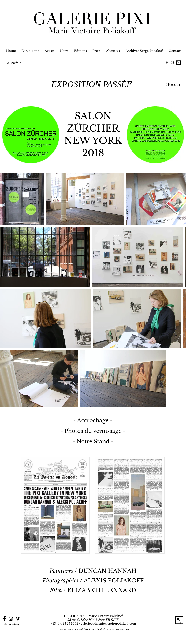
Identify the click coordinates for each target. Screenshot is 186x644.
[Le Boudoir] (13, 63)
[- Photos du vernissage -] (93, 431)
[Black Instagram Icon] (172, 62)
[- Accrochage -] (93, 421)
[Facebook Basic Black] (167, 62)
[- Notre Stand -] (93, 442)
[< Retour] (172, 85)
